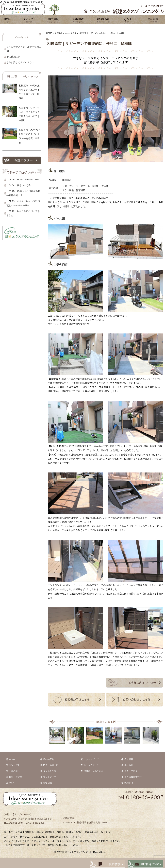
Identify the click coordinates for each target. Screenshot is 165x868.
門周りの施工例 (51, 765)
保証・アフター (17, 777)
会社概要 (129, 759)
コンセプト (29, 20)
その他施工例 (13, 57)
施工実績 (54, 20)
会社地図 (129, 765)
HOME (12, 759)
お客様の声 (103, 20)
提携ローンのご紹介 (93, 771)
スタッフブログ (91, 759)
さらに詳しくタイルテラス (20, 62)
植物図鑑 (78, 20)
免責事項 (129, 783)
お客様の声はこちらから (143, 683)
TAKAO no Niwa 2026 (28, 180)
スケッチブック (91, 765)
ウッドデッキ (50, 777)
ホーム (8, 20)
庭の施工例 (49, 759)
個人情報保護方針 (133, 777)
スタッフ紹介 (131, 771)
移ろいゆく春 (24, 185)
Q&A (128, 20)
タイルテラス (50, 771)
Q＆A (12, 783)
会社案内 (153, 20)
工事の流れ (14, 771)
